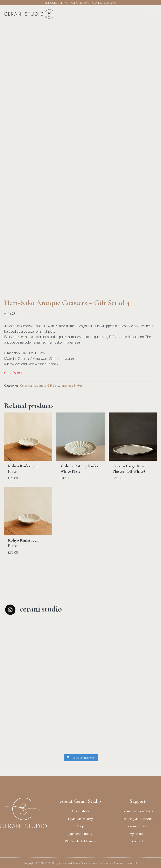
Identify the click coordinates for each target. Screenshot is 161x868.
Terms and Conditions (138, 811)
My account (138, 834)
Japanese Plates (72, 417)
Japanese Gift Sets (47, 417)
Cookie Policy (138, 826)
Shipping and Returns (138, 819)
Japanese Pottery (80, 819)
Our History (80, 811)
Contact (138, 841)
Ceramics (26, 417)
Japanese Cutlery (80, 834)
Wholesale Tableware (80, 841)
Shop (80, 826)
